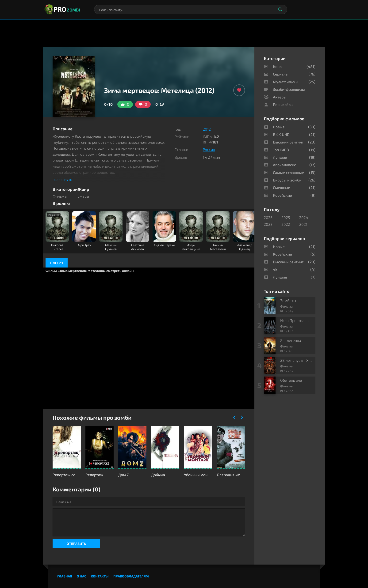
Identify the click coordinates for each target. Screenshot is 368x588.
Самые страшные (288, 172)
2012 (207, 129)
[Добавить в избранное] (239, 90)
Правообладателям (131, 576)
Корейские (282, 195)
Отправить (76, 544)
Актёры (280, 97)
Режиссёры (283, 104)
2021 (303, 224)
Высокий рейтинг (288, 142)
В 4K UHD (281, 134)
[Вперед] (241, 418)
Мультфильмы (286, 82)
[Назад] (234, 418)
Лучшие (280, 157)
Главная (65, 576)
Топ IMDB (281, 150)
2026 (268, 217)
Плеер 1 (57, 263)
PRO (62, 9)
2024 (304, 217)
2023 (268, 224)
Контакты (100, 576)
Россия (209, 149)
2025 (286, 217)
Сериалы (281, 74)
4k (275, 269)
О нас (81, 576)
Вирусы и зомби (287, 180)
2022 (286, 224)
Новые (279, 127)
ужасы (83, 196)
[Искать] (280, 9)
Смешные (282, 187)
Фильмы (60, 196)
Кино (277, 66)
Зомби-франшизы (289, 89)
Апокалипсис (284, 165)
